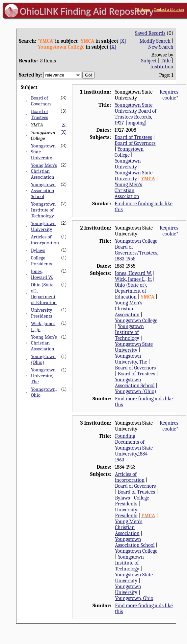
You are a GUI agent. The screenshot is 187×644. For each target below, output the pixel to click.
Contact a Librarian (169, 10)
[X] (123, 41)
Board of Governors (41, 101)
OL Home (143, 10)
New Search (161, 47)
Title (166, 61)
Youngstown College (129, 152)
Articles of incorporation (45, 240)
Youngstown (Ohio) (43, 359)
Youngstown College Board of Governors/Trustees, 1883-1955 (137, 250)
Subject (149, 61)
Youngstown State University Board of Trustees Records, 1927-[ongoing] (135, 114)
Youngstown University (43, 226)
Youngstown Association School (43, 190)
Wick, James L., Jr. (133, 279)
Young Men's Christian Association (44, 171)
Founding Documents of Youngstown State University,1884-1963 (134, 448)
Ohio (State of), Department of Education (44, 294)
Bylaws (38, 250)
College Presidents (42, 261)
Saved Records (150, 33)
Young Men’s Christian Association (44, 343)
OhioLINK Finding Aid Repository (87, 11)
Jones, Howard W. (42, 274)
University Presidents (42, 313)
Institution (162, 67)
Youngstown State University (134, 176)
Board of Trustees (40, 114)
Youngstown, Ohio (134, 598)
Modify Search (155, 41)
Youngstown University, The (43, 376)
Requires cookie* (169, 95)
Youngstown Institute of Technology (43, 210)
